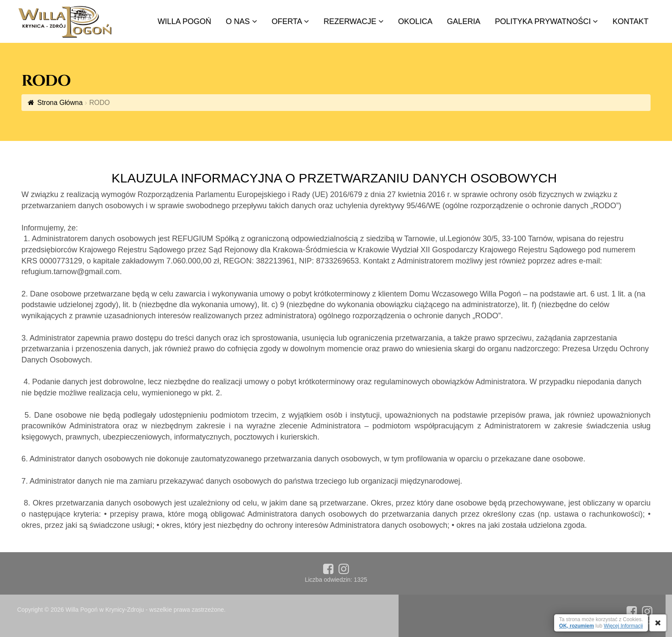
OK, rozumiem (577, 626)
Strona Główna (60, 103)
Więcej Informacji (623, 626)
